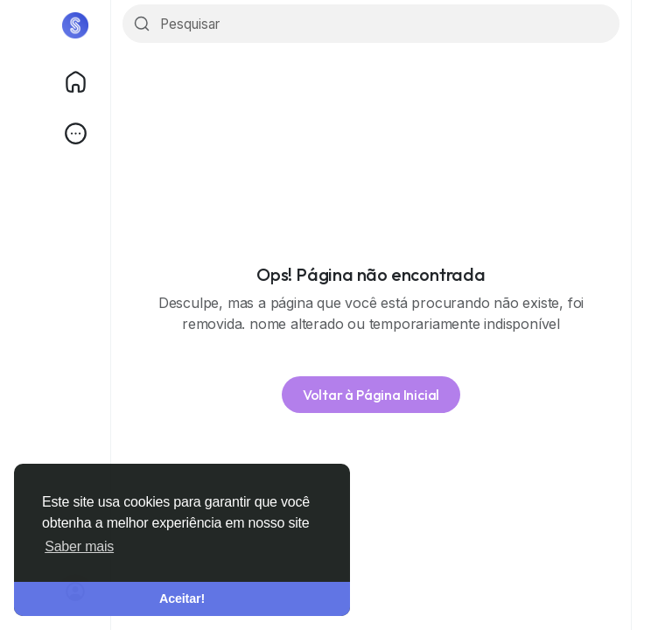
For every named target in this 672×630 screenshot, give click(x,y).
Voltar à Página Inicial (371, 395)
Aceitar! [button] (182, 598)
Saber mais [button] (79, 546)
